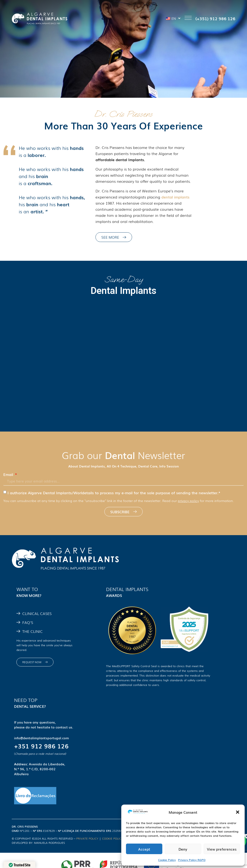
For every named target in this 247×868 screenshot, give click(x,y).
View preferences (222, 849)
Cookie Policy (167, 860)
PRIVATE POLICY (87, 838)
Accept (144, 849)
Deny (183, 849)
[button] (238, 812)
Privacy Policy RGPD (192, 860)
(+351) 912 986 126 (215, 18)
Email (9, 474)
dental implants (175, 197)
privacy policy (188, 501)
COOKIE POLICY (112, 838)
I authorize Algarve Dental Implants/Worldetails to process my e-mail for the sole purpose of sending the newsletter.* (114, 493)
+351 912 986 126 (41, 746)
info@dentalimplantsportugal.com (42, 738)
